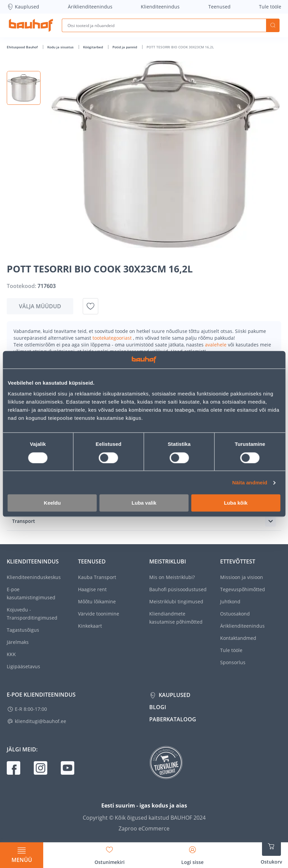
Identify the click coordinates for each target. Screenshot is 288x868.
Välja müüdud (40, 306)
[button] (24, 88)
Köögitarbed (94, 47)
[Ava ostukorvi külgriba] (271, 851)
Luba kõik (236, 503)
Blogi (158, 707)
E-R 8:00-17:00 (31, 709)
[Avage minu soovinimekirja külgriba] (110, 853)
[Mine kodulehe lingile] (31, 25)
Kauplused (23, 7)
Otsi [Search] (273, 25)
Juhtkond (230, 601)
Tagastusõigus (23, 630)
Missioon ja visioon (242, 577)
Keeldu (52, 503)
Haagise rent (92, 589)
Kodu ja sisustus (61, 47)
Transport (24, 521)
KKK (11, 654)
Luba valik (144, 503)
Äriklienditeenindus (90, 7)
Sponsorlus (233, 662)
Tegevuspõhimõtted (243, 589)
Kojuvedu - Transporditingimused (32, 614)
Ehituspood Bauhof (23, 47)
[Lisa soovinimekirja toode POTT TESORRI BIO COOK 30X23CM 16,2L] (90, 306)
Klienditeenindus (160, 7)
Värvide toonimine (99, 614)
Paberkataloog (173, 719)
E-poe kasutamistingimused (31, 593)
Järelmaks (18, 642)
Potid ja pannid (125, 47)
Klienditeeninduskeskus (34, 577)
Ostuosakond (235, 614)
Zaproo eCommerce (144, 828)
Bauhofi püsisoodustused (178, 589)
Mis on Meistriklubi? (172, 577)
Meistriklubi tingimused (176, 601)
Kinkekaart (90, 626)
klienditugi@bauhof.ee (41, 721)
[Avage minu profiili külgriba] (192, 853)
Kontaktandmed (238, 638)
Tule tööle (270, 7)
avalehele (216, 345)
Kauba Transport (97, 577)
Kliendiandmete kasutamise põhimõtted (176, 618)
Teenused (219, 7)
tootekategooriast (113, 338)
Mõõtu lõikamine (97, 601)
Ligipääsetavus (23, 666)
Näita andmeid (250, 483)
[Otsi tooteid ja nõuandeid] (164, 25)
